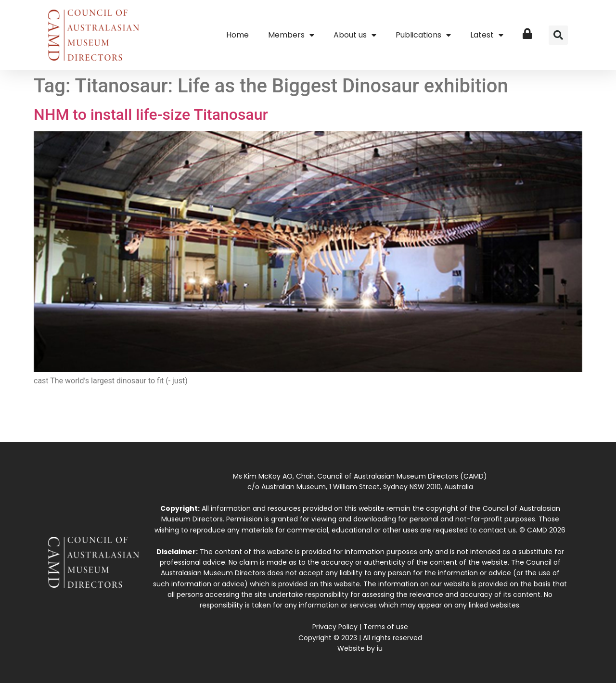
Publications (423, 35)
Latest (487, 35)
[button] (558, 35)
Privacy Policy (335, 627)
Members (291, 35)
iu (380, 648)
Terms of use (386, 627)
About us (355, 35)
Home (237, 35)
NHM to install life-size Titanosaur (151, 114)
